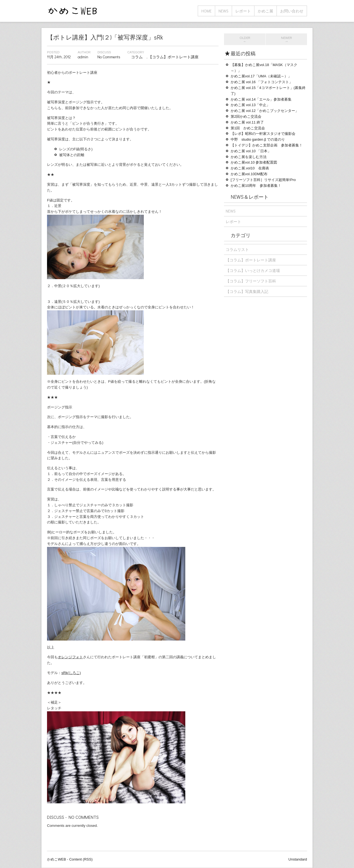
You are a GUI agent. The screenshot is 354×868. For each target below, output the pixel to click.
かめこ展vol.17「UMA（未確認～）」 (261, 76)
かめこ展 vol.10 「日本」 (251, 151)
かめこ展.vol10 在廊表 (250, 168)
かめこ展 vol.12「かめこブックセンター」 (265, 111)
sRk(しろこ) (71, 673)
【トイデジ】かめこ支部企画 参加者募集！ (267, 145)
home (206, 11)
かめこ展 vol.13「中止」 (250, 105)
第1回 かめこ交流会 (248, 128)
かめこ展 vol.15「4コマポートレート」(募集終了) (268, 91)
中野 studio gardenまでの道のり (258, 139)
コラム (137, 57)
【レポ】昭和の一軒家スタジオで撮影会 (263, 134)
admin (83, 57)
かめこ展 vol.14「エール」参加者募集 (261, 99)
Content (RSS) (81, 859)
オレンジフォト (70, 657)
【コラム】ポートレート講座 (173, 57)
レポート (243, 11)
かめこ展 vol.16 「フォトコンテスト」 (262, 82)
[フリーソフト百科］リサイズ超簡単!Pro (263, 180)
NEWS (223, 11)
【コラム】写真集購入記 (247, 291)
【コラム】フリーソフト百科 (251, 281)
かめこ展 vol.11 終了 (247, 122)
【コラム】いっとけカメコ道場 (253, 270)
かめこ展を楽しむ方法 (249, 157)
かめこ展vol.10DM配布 (249, 174)
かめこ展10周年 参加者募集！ (256, 186)
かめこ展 (265, 11)
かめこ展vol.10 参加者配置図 (254, 162)
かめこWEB (57, 859)
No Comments (109, 57)
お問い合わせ (292, 11)
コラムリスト (237, 249)
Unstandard (298, 859)
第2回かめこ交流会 (246, 116)
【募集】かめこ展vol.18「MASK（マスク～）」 (264, 68)
